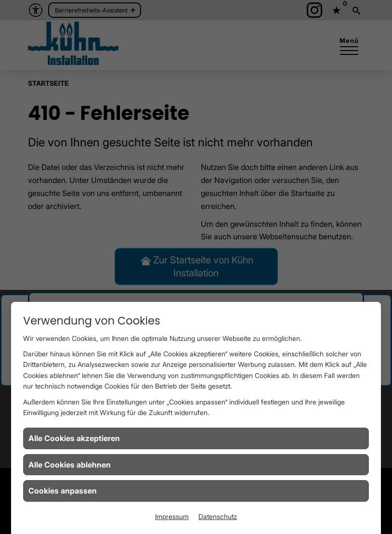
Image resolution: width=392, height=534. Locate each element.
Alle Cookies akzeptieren (74, 438)
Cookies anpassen (63, 491)
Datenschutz (218, 516)
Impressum (172, 516)
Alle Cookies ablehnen (70, 465)
